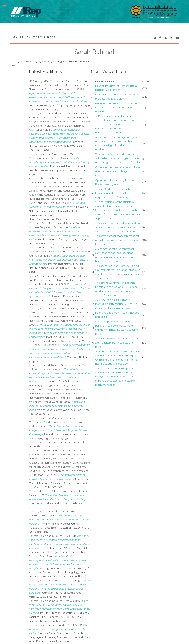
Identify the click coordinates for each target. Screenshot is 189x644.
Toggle (7, 7)
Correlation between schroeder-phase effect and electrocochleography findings (117, 171)
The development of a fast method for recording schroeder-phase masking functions (117, 240)
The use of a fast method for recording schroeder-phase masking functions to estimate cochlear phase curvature (118, 227)
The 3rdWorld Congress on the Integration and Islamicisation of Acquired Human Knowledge (114, 193)
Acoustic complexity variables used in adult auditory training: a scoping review (117, 343)
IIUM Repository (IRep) (33, 37)
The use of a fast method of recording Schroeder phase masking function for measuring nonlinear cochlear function (118, 158)
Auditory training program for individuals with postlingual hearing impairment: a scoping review (116, 304)
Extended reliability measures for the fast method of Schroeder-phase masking (117, 107)
